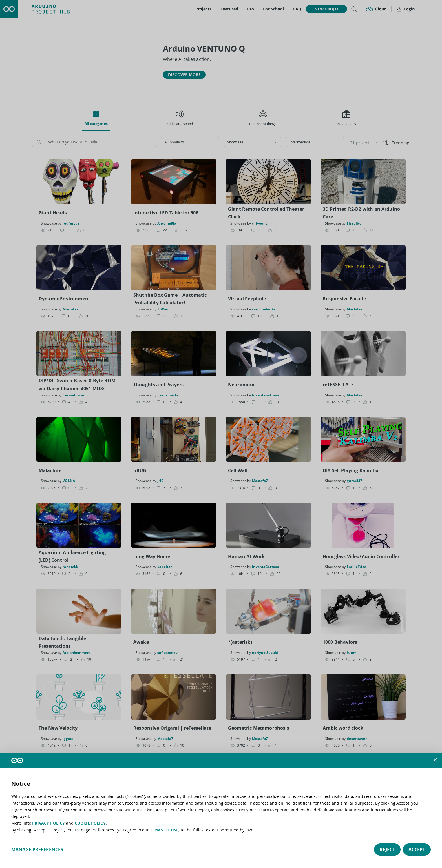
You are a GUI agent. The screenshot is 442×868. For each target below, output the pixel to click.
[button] (435, 760)
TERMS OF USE (164, 830)
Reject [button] (387, 849)
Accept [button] (417, 849)
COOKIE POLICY (90, 823)
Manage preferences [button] (37, 849)
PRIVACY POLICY (48, 823)
